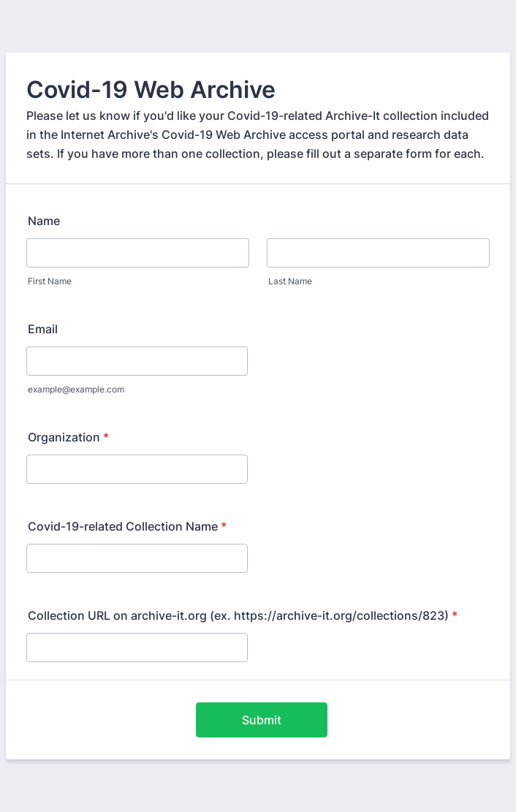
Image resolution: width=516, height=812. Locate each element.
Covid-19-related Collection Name (127, 526)
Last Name (290, 281)
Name (44, 221)
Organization (68, 437)
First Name (50, 281)
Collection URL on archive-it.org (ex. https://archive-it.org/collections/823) (243, 615)
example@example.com (76, 389)
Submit (262, 720)
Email (43, 329)
